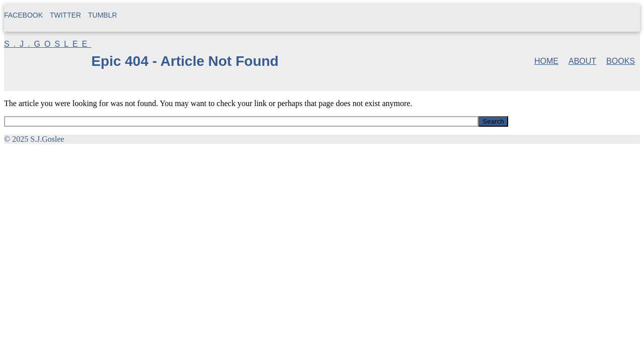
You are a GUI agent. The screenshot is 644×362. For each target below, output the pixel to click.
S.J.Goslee (48, 44)
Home (546, 61)
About (582, 61)
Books (621, 61)
